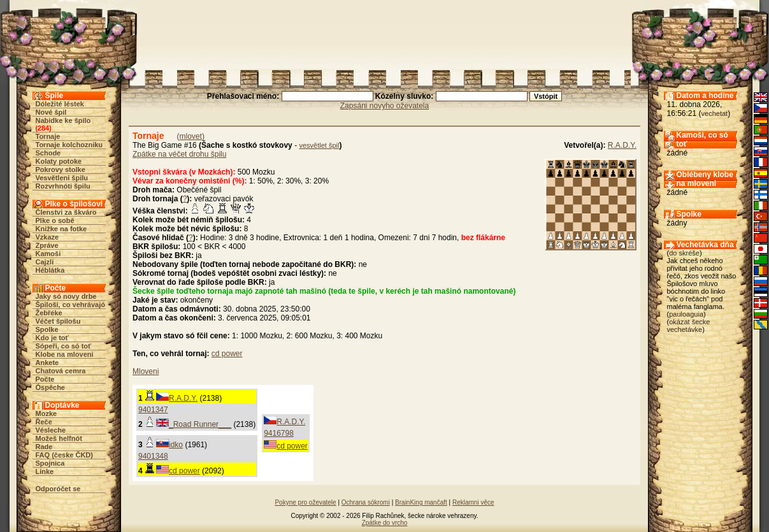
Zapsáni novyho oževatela (384, 106)
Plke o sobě (55, 220)
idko (176, 445)
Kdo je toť (52, 338)
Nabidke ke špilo (63, 120)
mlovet (191, 136)
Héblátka (50, 270)
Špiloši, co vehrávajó (70, 305)
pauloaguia (686, 314)
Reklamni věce (473, 502)
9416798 (279, 433)
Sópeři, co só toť (64, 346)
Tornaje (48, 136)
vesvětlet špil (319, 145)
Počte (45, 379)
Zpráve (47, 245)
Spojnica (50, 463)
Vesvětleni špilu (62, 178)
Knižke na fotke (61, 229)
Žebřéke (49, 313)
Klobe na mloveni (65, 354)
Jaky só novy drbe (66, 296)
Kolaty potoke (59, 161)
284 (43, 128)
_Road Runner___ (200, 424)
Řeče (44, 422)
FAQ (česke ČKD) (64, 455)
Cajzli (45, 262)
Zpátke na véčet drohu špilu (179, 154)
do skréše (684, 253)
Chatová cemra (61, 371)
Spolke (47, 329)
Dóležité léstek (60, 104)
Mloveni (146, 371)
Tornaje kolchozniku (69, 145)
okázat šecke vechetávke (689, 326)
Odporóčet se (58, 489)
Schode (48, 153)
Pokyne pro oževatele (305, 502)
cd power (227, 354)
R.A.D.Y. (622, 145)
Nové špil (51, 112)
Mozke (47, 413)
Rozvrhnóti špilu (63, 186)
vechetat (715, 113)
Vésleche (51, 430)
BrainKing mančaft (421, 502)
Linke (45, 471)
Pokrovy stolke (61, 169)
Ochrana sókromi (366, 502)
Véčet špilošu (58, 321)
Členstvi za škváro (66, 212)
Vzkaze (47, 237)
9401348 (153, 456)
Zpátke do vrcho (385, 523)
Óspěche (50, 387)
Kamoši (48, 254)
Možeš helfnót (59, 438)
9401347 (153, 410)
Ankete (47, 363)
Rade (44, 447)
